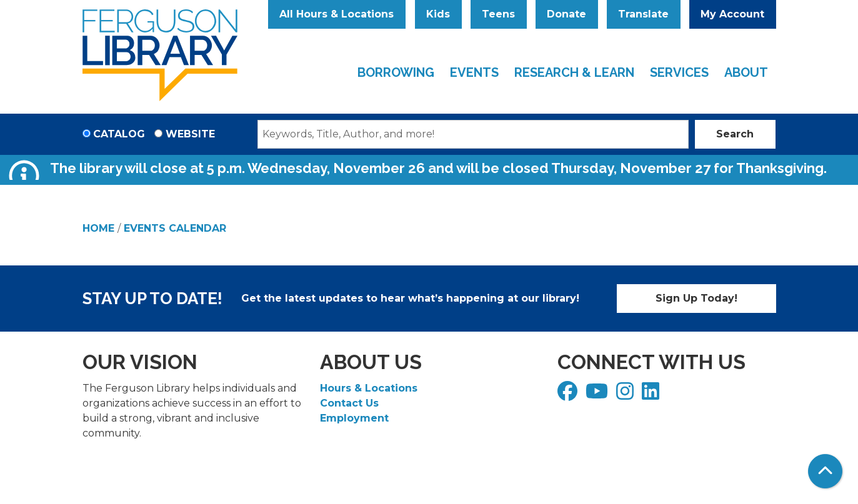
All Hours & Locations (337, 14)
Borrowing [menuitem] (396, 72)
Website (190, 134)
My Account (732, 14)
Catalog (119, 134)
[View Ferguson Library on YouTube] (598, 395)
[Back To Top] (825, 471)
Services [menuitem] (679, 72)
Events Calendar (175, 228)
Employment (354, 418)
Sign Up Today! (696, 298)
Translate (643, 14)
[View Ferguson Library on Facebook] (569, 395)
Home (98, 228)
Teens (498, 14)
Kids (438, 14)
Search (735, 134)
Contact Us (349, 403)
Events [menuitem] (474, 72)
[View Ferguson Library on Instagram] (626, 395)
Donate (566, 14)
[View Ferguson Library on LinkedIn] (652, 395)
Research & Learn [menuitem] (574, 72)
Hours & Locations (369, 388)
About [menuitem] (746, 72)
